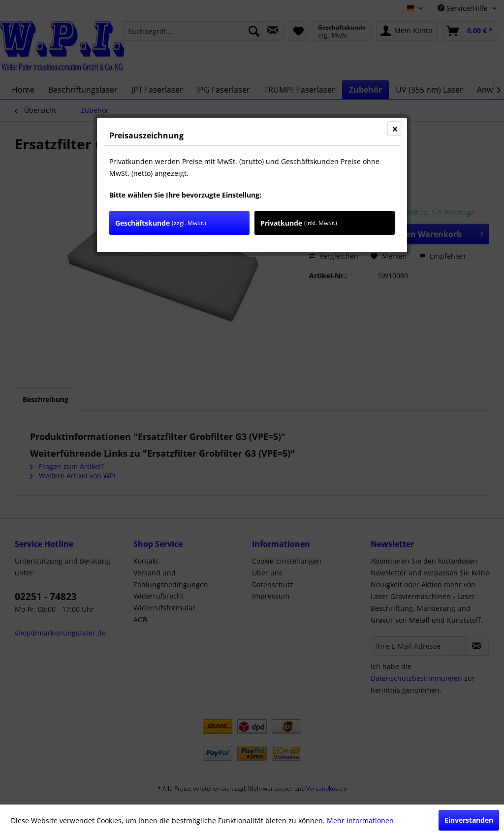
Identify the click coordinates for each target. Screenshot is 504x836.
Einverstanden (469, 820)
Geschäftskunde (161, 223)
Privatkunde (299, 223)
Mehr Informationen (360, 820)
